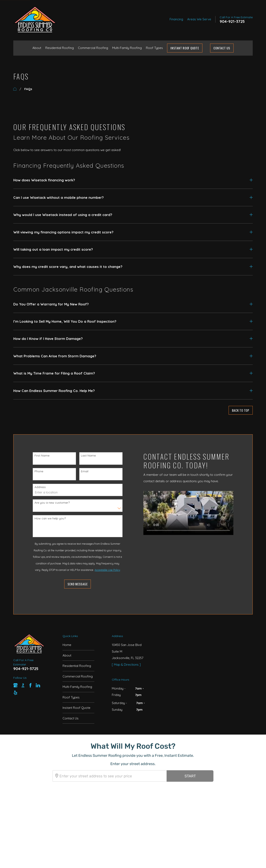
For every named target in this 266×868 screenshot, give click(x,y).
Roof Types (71, 697)
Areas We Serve (199, 19)
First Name (39, 455)
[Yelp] (15, 693)
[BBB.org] (23, 685)
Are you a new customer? (49, 503)
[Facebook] (30, 685)
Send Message (74, 584)
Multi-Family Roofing (77, 687)
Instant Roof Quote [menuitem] (185, 48)
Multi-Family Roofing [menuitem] (127, 48)
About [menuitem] (37, 48)
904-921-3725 (232, 21)
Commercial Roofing (78, 676)
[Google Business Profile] (15, 685)
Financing (176, 19)
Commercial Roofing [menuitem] (93, 48)
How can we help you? (47, 518)
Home (67, 645)
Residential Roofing (77, 666)
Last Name (85, 455)
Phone (36, 471)
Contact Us (222, 48)
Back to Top (241, 410)
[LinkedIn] (38, 685)
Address (37, 487)
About (67, 655)
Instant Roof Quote (76, 708)
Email (81, 471)
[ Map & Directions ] (126, 665)
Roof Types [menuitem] (154, 48)
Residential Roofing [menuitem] (60, 48)
